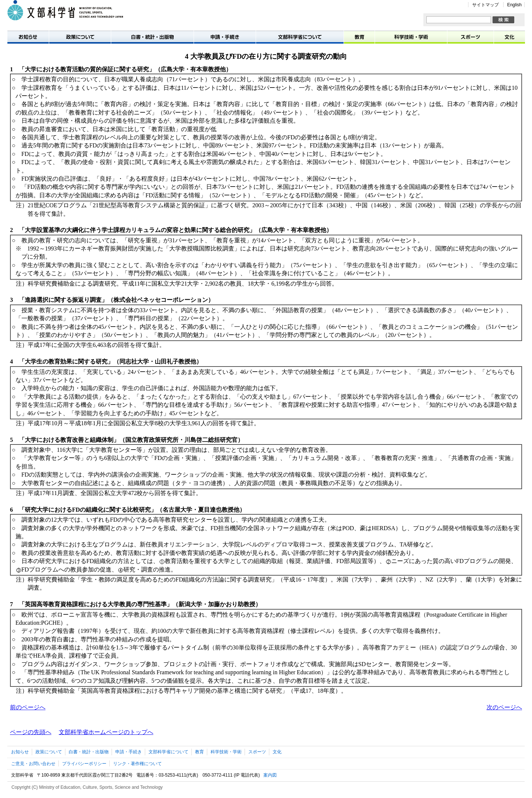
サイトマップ (485, 5)
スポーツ (471, 37)
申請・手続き (225, 37)
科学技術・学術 (411, 37)
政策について (80, 37)
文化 (509, 37)
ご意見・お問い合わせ (33, 764)
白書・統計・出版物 (153, 37)
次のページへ (504, 707)
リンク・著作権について (137, 764)
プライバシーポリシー (84, 764)
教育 (359, 37)
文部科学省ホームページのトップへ (106, 732)
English (514, 5)
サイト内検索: (427, 16)
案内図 (270, 775)
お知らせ (28, 37)
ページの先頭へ (31, 732)
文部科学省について (300, 37)
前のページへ (28, 707)
